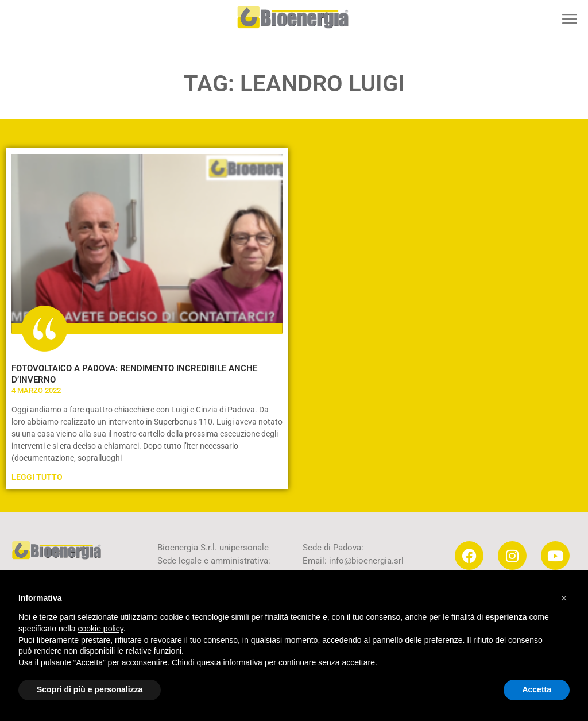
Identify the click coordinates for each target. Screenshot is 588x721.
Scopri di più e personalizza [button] (90, 689)
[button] (569, 19)
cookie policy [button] (101, 629)
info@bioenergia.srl (366, 561)
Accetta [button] (537, 689)
